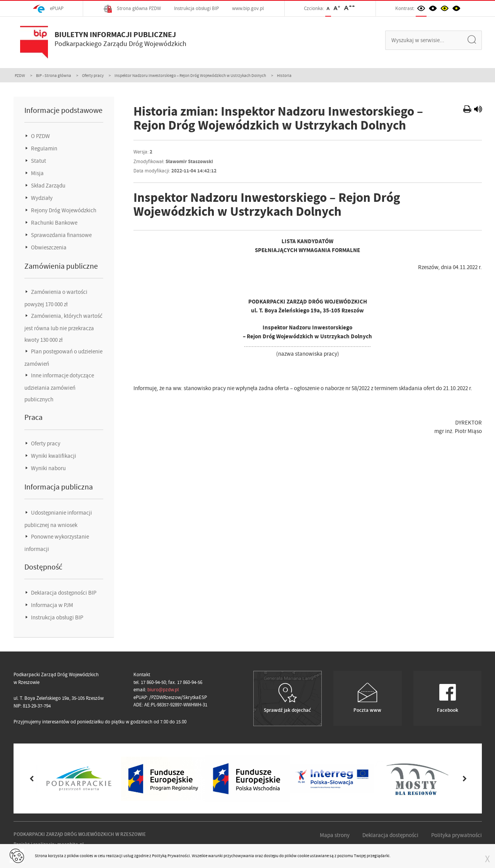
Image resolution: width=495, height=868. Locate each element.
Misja (37, 173)
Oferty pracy (93, 75)
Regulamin (44, 148)
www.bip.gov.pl (248, 8)
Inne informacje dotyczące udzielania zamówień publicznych (59, 387)
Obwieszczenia (48, 247)
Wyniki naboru (48, 468)
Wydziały (41, 198)
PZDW (20, 75)
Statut (38, 161)
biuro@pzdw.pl (163, 690)
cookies (86, 856)
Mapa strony (335, 835)
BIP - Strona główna (54, 75)
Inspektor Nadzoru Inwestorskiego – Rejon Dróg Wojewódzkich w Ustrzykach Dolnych (190, 75)
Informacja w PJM (51, 605)
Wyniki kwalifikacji (53, 456)
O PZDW (40, 136)
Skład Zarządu (48, 186)
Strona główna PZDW (132, 9)
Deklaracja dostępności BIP (63, 593)
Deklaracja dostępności (390, 835)
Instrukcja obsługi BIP (196, 8)
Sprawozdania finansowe (61, 235)
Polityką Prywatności (171, 856)
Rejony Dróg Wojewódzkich (63, 210)
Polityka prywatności (457, 835)
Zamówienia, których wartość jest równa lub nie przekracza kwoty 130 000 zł (63, 328)
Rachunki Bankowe (54, 223)
